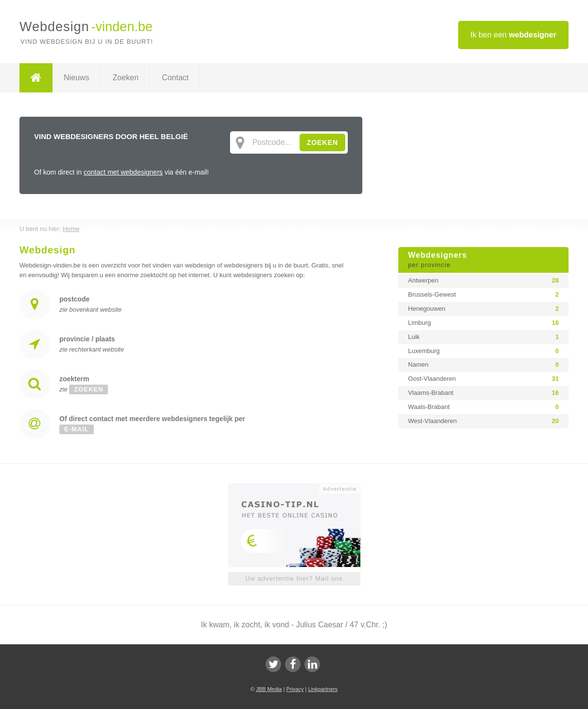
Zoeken (125, 78)
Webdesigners (483, 260)
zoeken (89, 389)
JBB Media (269, 689)
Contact (175, 78)
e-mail (77, 429)
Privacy (295, 689)
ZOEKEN (322, 142)
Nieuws (76, 78)
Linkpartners (323, 689)
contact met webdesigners (123, 172)
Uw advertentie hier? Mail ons (294, 578)
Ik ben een (513, 35)
